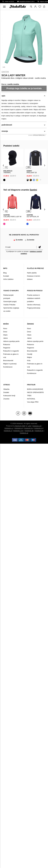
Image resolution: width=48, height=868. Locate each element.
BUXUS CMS (20, 426)
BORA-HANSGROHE (35, 389)
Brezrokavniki (8, 361)
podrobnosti (7, 125)
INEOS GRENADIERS (35, 392)
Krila (29, 361)
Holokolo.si (8, 431)
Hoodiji (30, 354)
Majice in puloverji (10, 364)
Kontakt (6, 276)
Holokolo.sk (37, 426)
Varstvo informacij (34, 305)
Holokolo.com (18, 431)
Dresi (5, 332)
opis (3, 96)
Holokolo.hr (39, 431)
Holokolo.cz (9, 428)
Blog (5, 273)
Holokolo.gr (24, 433)
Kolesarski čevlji (9, 396)
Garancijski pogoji (10, 301)
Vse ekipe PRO (33, 402)
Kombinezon (8, 367)
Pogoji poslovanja (34, 308)
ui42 (30, 426)
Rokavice (7, 344)
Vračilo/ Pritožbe (9, 305)
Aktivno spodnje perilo (11, 341)
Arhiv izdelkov (8, 279)
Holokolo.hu (28, 428)
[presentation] (3, 165)
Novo (5, 328)
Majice (30, 357)
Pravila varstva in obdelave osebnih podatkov (34, 298)
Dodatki (6, 392)
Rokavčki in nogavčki (11, 351)
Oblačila (6, 389)
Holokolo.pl (19, 428)
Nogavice (7, 348)
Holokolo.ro (38, 428)
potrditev (40, 247)
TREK (29, 396)
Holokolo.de (29, 431)
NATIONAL (31, 399)
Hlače (5, 335)
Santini (5, 72)
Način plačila (32, 273)
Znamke (6, 399)
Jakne (5, 338)
